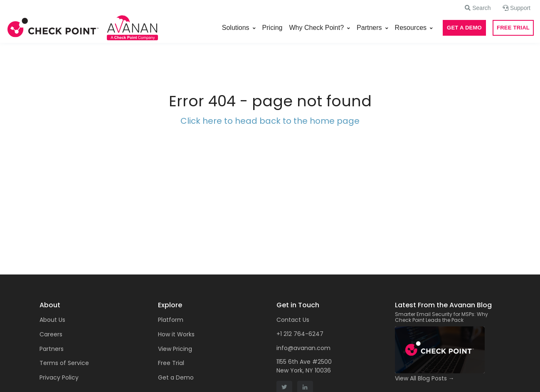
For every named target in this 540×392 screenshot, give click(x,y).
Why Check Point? (317, 28)
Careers (51, 334)
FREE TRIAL (513, 28)
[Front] (53, 28)
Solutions (236, 28)
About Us (52, 320)
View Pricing (175, 349)
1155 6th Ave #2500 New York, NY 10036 (304, 366)
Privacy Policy (59, 377)
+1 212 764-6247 (300, 334)
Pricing (272, 28)
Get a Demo (176, 377)
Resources (411, 28)
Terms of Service (64, 363)
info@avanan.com (303, 348)
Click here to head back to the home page (270, 121)
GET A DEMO (464, 28)
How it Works (176, 334)
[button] (478, 8)
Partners (369, 28)
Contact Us (293, 320)
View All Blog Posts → (425, 378)
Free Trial (171, 363)
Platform (171, 320)
